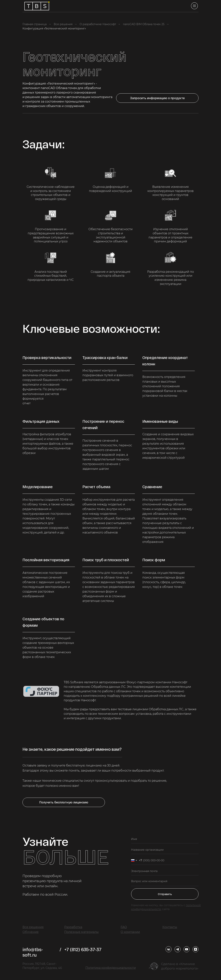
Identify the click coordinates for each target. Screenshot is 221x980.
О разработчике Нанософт (98, 24)
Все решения (63, 24)
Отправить (165, 894)
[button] (157, 98)
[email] (165, 871)
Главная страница (35, 24)
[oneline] (165, 850)
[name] (165, 839)
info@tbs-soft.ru (33, 952)
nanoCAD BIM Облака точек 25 (144, 24)
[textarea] (165, 882)
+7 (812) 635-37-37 (83, 949)
